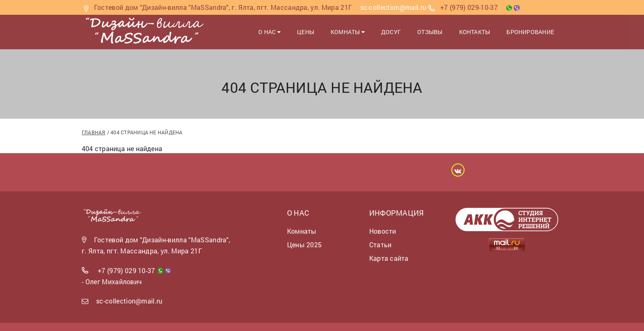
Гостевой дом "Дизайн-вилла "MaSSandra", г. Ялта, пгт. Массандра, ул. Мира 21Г (223, 7)
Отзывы (430, 32)
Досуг (391, 32)
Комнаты (348, 32)
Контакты (475, 32)
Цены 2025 (304, 245)
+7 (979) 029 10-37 (126, 270)
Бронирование (530, 32)
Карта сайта (389, 258)
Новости (383, 231)
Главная (94, 132)
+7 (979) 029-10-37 (469, 7)
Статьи (380, 245)
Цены (306, 32)
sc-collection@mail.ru (129, 301)
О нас (269, 32)
